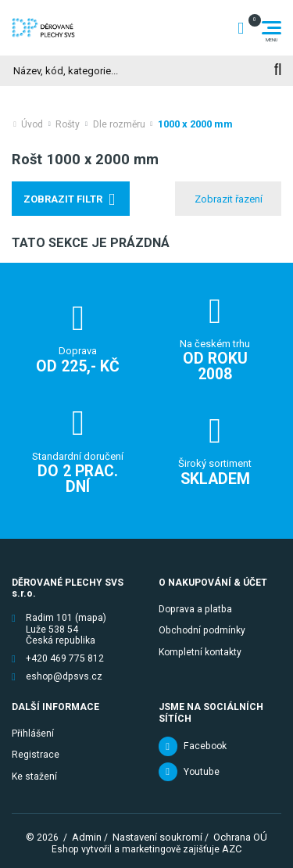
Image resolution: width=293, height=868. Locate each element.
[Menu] (272, 28)
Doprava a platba (195, 609)
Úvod (32, 124)
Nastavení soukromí (157, 837)
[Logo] (43, 27)
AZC (232, 849)
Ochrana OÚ (240, 837)
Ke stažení (34, 777)
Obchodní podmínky (202, 630)
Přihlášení (33, 733)
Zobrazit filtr (63, 199)
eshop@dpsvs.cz (64, 676)
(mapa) (91, 618)
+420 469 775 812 (65, 658)
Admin (87, 837)
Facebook (205, 746)
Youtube (202, 772)
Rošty (68, 124)
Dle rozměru (119, 124)
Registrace (36, 755)
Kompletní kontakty (200, 652)
